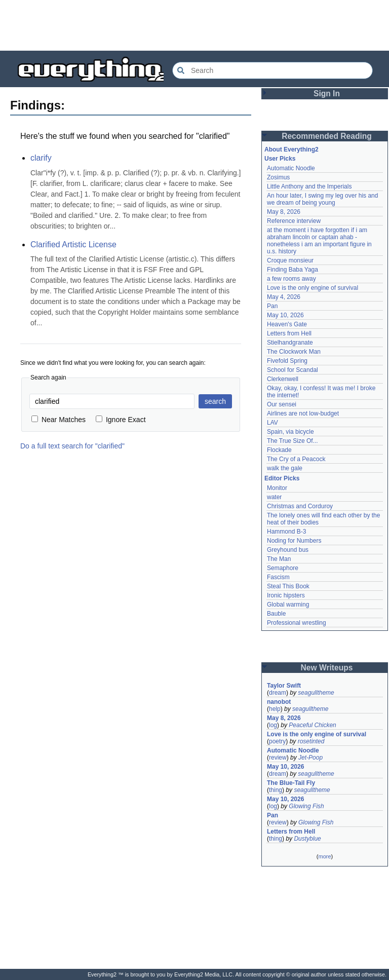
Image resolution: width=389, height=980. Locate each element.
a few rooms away (291, 279)
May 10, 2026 (285, 315)
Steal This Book (288, 586)
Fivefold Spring (287, 361)
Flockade (279, 450)
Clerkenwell (283, 379)
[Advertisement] (194, 25)
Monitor (277, 488)
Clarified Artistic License (73, 244)
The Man (279, 559)
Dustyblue (307, 839)
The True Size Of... (293, 441)
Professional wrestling (297, 623)
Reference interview (294, 221)
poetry (277, 741)
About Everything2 (291, 149)
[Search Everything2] (273, 70)
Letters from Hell (289, 333)
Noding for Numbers (294, 541)
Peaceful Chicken (312, 725)
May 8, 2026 (284, 212)
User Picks (280, 159)
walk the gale (285, 468)
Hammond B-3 (286, 532)
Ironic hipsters (286, 595)
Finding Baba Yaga (293, 270)
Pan (272, 306)
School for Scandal (293, 370)
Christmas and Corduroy (300, 506)
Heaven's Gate (287, 324)
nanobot (279, 702)
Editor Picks (282, 478)
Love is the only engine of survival (313, 288)
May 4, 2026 (284, 297)
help (275, 709)
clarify (41, 158)
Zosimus (278, 177)
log (273, 725)
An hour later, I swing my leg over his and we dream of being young (322, 199)
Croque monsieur (290, 260)
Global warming (288, 605)
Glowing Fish (306, 806)
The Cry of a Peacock (296, 459)
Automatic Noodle (291, 168)
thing (276, 790)
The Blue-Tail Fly (291, 783)
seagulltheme (316, 693)
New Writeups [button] (327, 668)
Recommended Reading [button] (327, 136)
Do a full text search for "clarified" (72, 446)
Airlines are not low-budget (303, 413)
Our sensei (282, 404)
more (324, 856)
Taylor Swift (284, 686)
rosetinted (311, 741)
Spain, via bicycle (290, 432)
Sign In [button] (327, 93)
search (215, 401)
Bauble (276, 614)
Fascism (278, 577)
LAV (273, 423)
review (278, 758)
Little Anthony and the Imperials (309, 186)
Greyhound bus (288, 550)
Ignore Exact (121, 420)
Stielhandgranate (290, 343)
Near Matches (59, 420)
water (274, 497)
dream (278, 693)
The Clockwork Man (294, 352)
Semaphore (283, 568)
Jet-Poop (310, 758)
